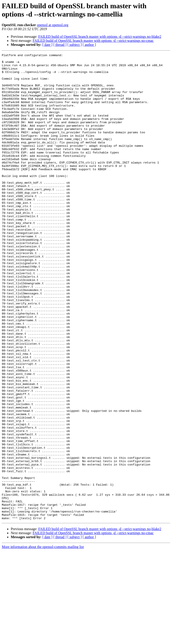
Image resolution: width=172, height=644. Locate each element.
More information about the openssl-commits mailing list (43, 640)
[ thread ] (60, 45)
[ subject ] (75, 45)
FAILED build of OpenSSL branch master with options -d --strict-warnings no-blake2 (100, 37)
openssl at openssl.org (53, 25)
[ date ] (47, 45)
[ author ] (89, 45)
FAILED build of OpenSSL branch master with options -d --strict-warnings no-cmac (93, 41)
